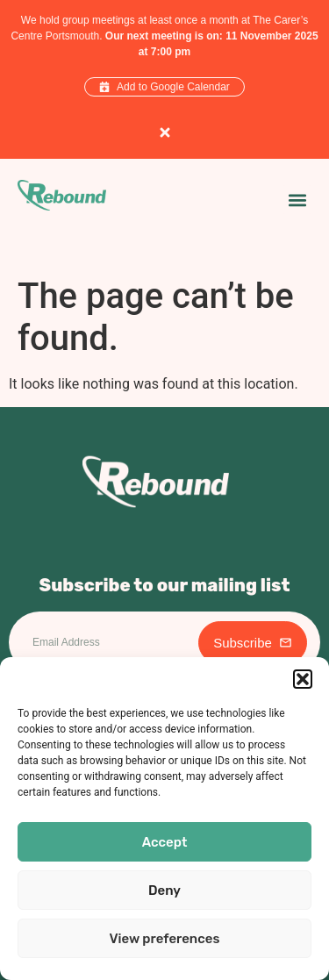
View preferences (165, 939)
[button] (303, 679)
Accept (165, 842)
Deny (164, 891)
